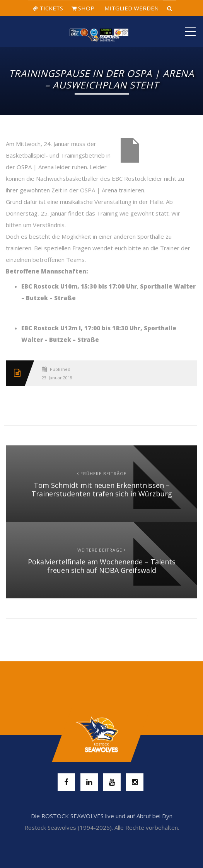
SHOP (83, 8)
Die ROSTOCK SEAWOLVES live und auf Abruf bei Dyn (102, 816)
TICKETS (48, 8)
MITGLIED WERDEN (131, 8)
